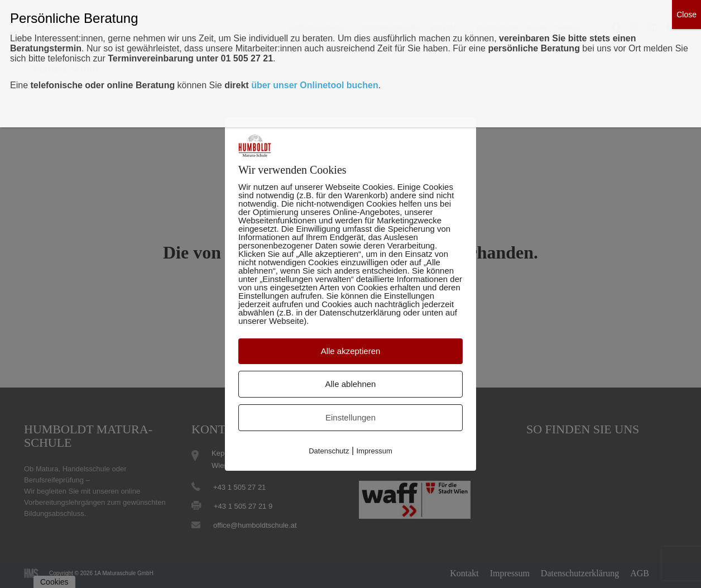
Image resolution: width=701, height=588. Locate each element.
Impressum (374, 451)
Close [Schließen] (686, 15)
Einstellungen (350, 417)
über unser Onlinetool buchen (315, 85)
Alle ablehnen (351, 384)
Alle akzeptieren (351, 351)
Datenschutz (329, 451)
